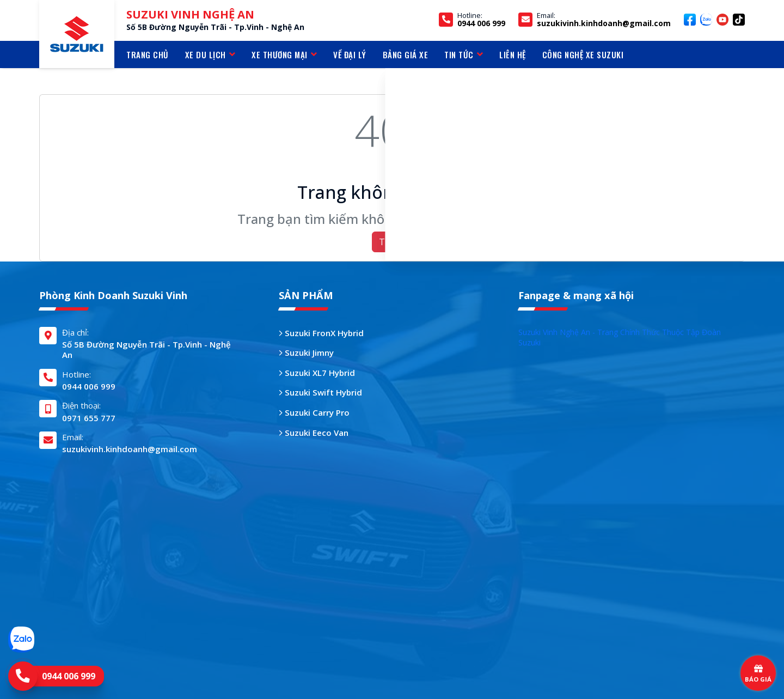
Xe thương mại (284, 54)
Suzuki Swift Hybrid (320, 393)
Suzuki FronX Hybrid (321, 333)
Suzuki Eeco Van (314, 433)
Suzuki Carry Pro (314, 413)
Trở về (392, 242)
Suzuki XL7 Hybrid (317, 373)
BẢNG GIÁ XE (406, 54)
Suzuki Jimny (306, 353)
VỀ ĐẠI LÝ (350, 54)
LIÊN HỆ (513, 54)
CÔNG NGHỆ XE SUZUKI (583, 54)
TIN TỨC (464, 54)
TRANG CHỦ (148, 54)
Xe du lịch (210, 54)
